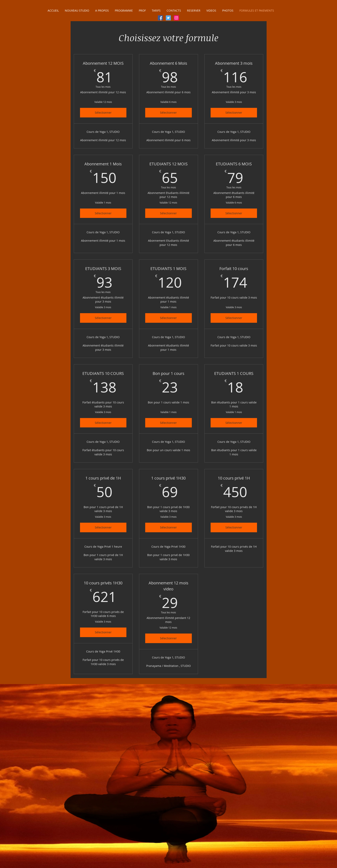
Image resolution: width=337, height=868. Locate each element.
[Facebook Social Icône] (160, 18)
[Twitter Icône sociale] (168, 18)
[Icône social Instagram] (176, 18)
